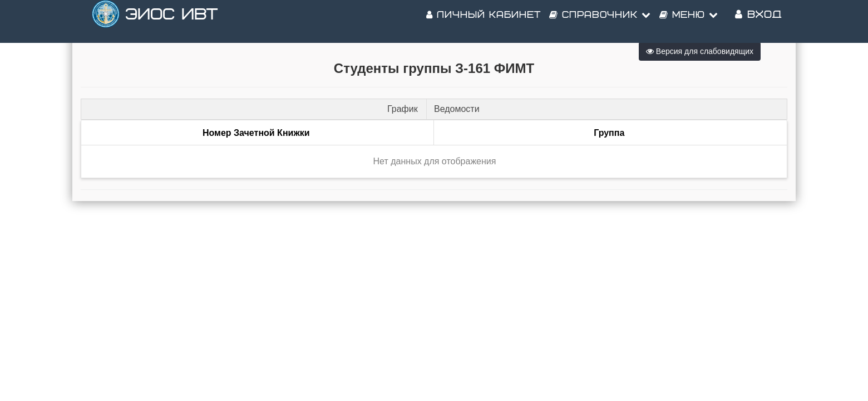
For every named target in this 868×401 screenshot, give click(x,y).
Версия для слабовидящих (700, 51)
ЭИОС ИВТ (171, 22)
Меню (689, 22)
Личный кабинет (484, 22)
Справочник (600, 22)
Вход (758, 22)
